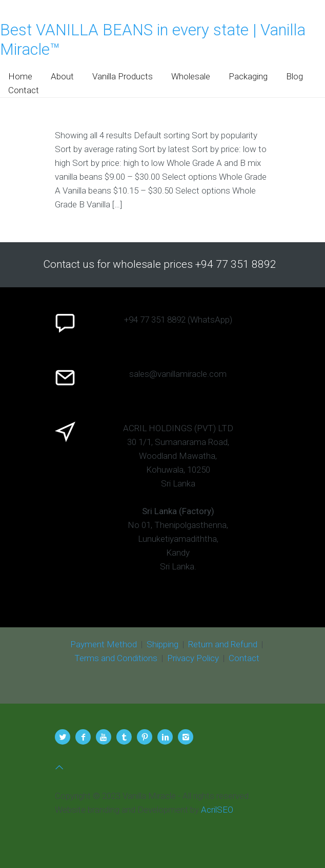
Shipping (162, 644)
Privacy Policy (193, 658)
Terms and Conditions (116, 658)
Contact (24, 90)
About (62, 76)
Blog (294, 76)
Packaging (248, 76)
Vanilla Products (123, 76)
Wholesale (191, 76)
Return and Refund (223, 644)
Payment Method (104, 644)
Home (20, 76)
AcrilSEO (217, 810)
